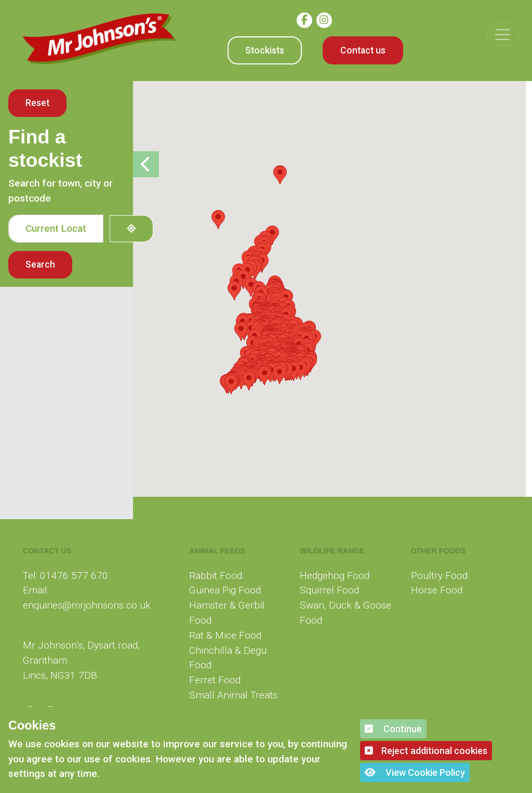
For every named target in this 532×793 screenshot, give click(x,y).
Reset (37, 103)
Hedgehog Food (335, 576)
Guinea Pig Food (225, 590)
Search (40, 265)
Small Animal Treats (233, 695)
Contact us (363, 50)
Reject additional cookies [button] (426, 751)
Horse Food (437, 590)
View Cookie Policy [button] (415, 772)
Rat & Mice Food (225, 635)
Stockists (265, 50)
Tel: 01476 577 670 (65, 576)
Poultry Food (439, 576)
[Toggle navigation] (503, 35)
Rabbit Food (216, 576)
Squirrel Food (329, 590)
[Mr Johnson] (100, 39)
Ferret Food (215, 680)
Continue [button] (393, 729)
